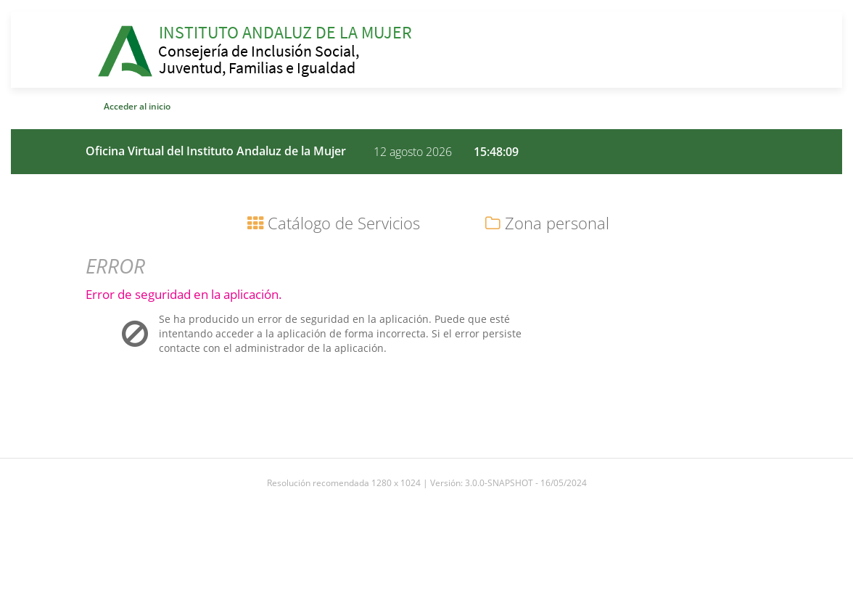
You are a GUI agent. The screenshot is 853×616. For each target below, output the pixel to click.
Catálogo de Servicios (334, 223)
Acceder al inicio (137, 106)
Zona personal (547, 223)
